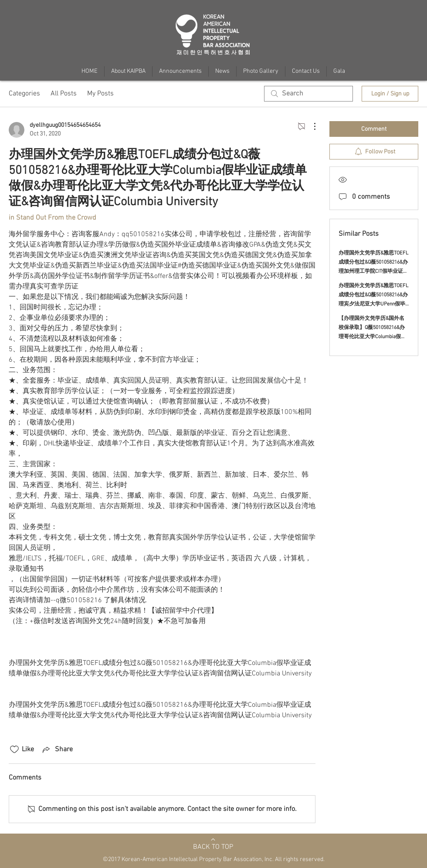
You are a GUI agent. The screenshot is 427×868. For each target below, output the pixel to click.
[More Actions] (310, 126)
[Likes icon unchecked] (14, 749)
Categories (24, 94)
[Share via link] (57, 749)
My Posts (100, 94)
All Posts (64, 94)
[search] (308, 94)
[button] (339, 71)
